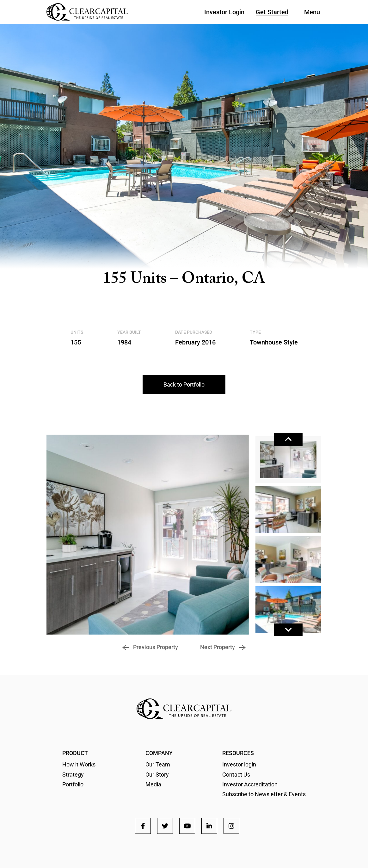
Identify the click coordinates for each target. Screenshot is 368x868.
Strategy (73, 775)
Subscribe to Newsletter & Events (264, 794)
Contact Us (236, 775)
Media (153, 784)
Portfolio (73, 784)
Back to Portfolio (184, 384)
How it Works (79, 764)
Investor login (239, 764)
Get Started (272, 12)
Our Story (157, 775)
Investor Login (224, 12)
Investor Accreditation (250, 784)
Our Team (158, 764)
